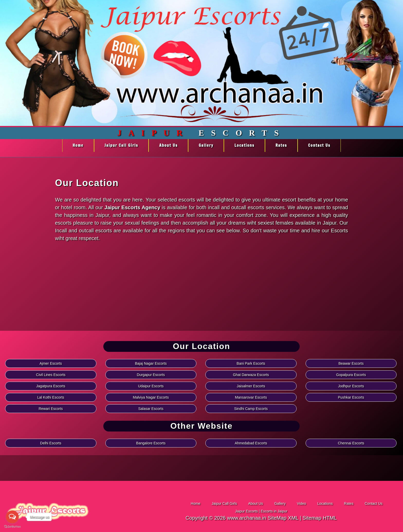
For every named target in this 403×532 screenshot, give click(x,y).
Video (302, 503)
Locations (244, 145)
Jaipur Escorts (246, 511)
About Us (168, 145)
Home (78, 145)
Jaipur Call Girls (121, 145)
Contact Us (319, 145)
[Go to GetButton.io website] (12, 527)
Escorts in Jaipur (274, 511)
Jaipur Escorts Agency (132, 207)
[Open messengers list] (12, 517)
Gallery (206, 145)
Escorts (201, 133)
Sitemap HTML (320, 518)
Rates (281, 145)
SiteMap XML (283, 518)
